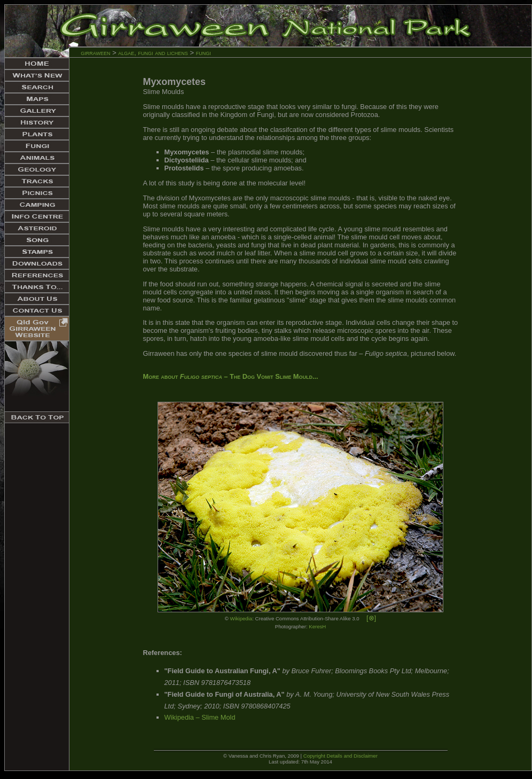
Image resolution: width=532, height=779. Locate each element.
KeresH (317, 626)
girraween (95, 53)
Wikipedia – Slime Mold (200, 717)
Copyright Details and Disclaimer (341, 756)
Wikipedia (241, 618)
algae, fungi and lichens (154, 53)
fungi (204, 53)
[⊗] (371, 618)
